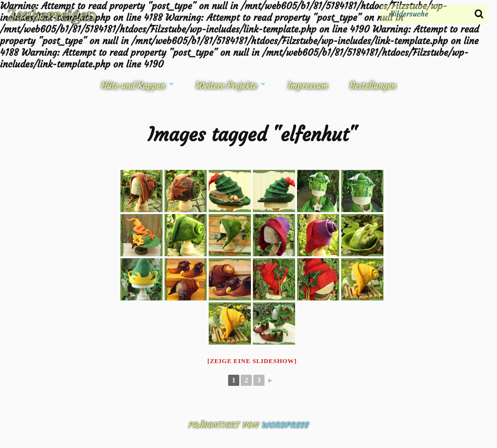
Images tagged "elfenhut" (252, 135)
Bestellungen (373, 86)
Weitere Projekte (227, 86)
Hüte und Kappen (133, 86)
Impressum (307, 86)
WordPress (285, 425)
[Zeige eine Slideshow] (252, 361)
